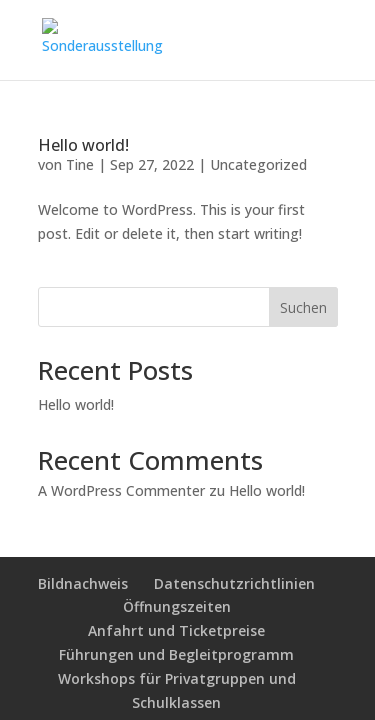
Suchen (303, 307)
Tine (80, 164)
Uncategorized (258, 164)
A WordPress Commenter (121, 490)
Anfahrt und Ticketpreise (176, 630)
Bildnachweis (83, 583)
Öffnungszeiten (177, 606)
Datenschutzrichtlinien (234, 583)
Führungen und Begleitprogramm (176, 654)
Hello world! (83, 145)
